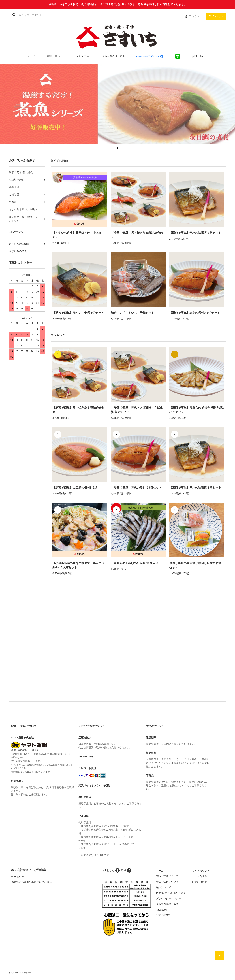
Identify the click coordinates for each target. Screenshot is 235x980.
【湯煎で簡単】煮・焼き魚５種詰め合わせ (137, 235)
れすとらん (111, 870)
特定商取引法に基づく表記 (171, 893)
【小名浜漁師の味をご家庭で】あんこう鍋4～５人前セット (78, 565)
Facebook (161, 910)
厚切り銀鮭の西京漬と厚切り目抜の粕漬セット (195, 565)
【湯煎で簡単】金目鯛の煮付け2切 (75, 488)
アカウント (195, 16)
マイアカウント (201, 871)
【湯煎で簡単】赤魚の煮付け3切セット (195, 313)
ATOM (167, 915)
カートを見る (200, 876)
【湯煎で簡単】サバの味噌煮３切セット (195, 233)
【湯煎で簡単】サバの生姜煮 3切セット (78, 313)
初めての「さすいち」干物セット (134, 313)
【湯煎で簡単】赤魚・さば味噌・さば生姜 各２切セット (137, 410)
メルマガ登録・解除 (113, 56)
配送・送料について (167, 882)
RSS (158, 915)
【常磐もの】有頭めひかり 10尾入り (134, 563)
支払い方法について (167, 876)
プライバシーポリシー (168, 898)
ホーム (32, 56)
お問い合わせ (199, 56)
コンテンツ (82, 56)
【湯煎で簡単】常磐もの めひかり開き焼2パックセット (196, 410)
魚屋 (126, 870)
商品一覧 (54, 56)
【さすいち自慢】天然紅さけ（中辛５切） (77, 235)
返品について (163, 887)
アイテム (215, 16)
